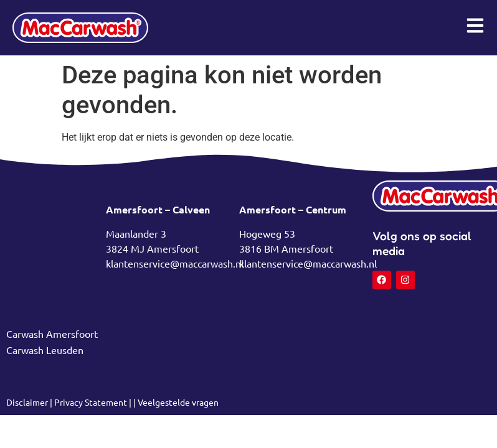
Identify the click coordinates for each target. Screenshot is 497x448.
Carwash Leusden (45, 350)
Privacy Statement (91, 402)
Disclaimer (28, 402)
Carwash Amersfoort (52, 334)
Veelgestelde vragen (178, 402)
